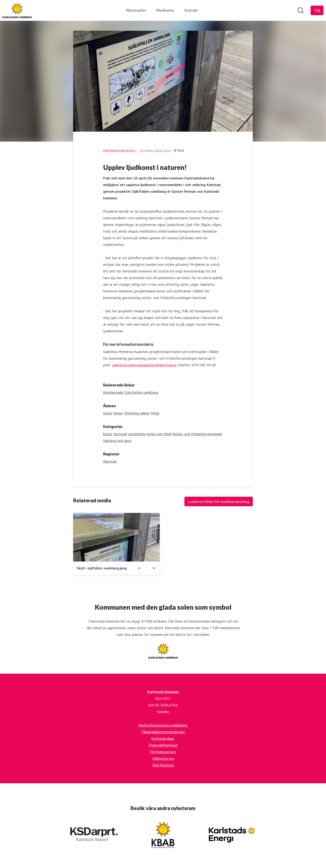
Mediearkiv (165, 10)
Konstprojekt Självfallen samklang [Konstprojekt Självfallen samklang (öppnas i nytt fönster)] (131, 392)
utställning (137, 434)
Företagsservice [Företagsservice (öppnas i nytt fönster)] (163, 752)
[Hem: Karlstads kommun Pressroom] (17, 10)
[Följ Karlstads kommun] (317, 10)
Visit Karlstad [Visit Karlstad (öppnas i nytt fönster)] (163, 765)
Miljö (155, 413)
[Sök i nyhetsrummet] (301, 10)
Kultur (118, 413)
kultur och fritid (159, 434)
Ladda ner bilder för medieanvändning (219, 501)
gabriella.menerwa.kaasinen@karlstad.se (144, 365)
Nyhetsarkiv (136, 10)
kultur (108, 434)
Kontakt (191, 10)
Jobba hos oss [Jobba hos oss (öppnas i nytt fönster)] (163, 758)
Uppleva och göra (117, 441)
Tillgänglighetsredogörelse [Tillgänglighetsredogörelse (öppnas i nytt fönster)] (163, 732)
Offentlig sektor (137, 413)
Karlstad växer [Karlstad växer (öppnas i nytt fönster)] (163, 738)
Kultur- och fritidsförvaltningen (197, 434)
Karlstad (120, 434)
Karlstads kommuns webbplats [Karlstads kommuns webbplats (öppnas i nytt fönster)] (163, 725)
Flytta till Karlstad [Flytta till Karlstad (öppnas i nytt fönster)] (163, 745)
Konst (108, 413)
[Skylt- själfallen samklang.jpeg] (116, 537)
